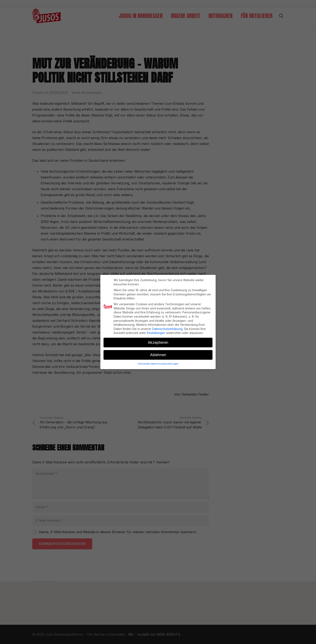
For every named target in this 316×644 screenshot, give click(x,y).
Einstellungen (156, 329)
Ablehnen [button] (158, 351)
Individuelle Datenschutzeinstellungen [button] (158, 359)
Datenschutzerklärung (167, 324)
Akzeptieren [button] (158, 338)
